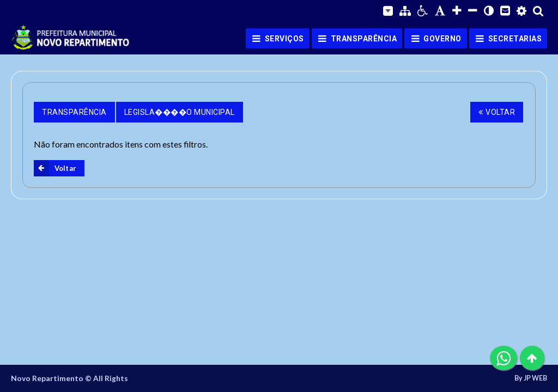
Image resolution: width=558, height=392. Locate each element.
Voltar (497, 112)
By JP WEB (531, 378)
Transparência (74, 112)
